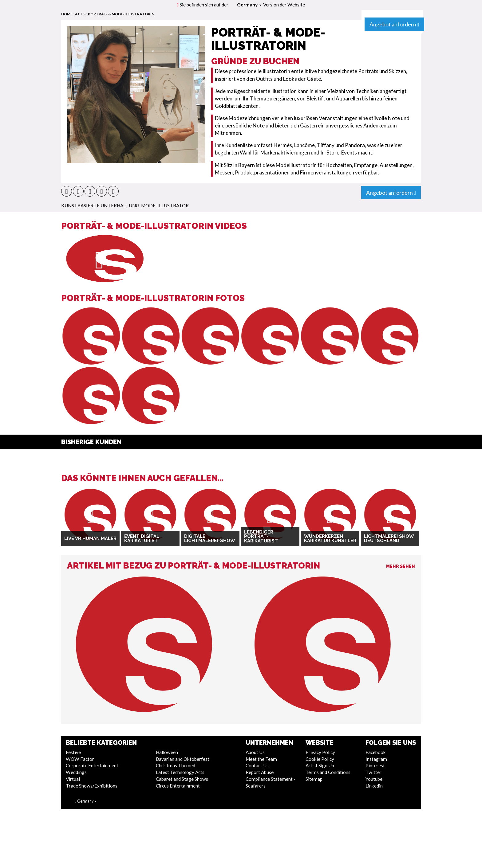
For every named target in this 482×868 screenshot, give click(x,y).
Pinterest (375, 765)
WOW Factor (80, 759)
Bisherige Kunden (91, 442)
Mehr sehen (401, 566)
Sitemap (314, 779)
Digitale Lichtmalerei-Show (210, 539)
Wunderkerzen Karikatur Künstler (330, 539)
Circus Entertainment (178, 786)
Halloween (167, 752)
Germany (249, 5)
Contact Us (257, 765)
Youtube (374, 779)
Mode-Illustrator (165, 205)
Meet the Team (261, 759)
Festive (73, 752)
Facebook (376, 752)
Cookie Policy (320, 759)
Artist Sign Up (320, 765)
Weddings (76, 772)
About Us (255, 752)
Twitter (373, 772)
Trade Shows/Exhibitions (92, 786)
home (67, 14)
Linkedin (374, 786)
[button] (67, 191)
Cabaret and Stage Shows (182, 779)
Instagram (376, 759)
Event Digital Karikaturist (142, 539)
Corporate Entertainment (92, 765)
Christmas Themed (176, 765)
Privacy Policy (320, 752)
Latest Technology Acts (180, 772)
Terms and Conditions (328, 772)
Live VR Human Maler (90, 538)
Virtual (73, 779)
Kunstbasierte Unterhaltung (100, 205)
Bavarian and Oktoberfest (183, 759)
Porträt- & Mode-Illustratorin (121, 14)
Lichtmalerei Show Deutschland (389, 539)
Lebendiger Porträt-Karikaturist (261, 536)
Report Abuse (260, 772)
